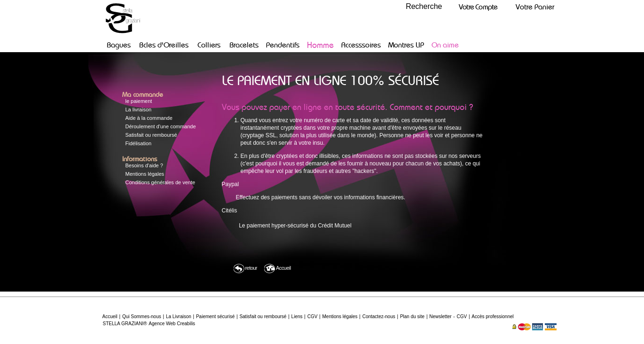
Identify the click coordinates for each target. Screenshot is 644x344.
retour (245, 269)
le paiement (139, 101)
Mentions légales (145, 174)
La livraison (139, 109)
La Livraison (179, 317)
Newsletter (440, 317)
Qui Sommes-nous (142, 317)
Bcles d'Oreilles (164, 45)
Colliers (209, 45)
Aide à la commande (149, 118)
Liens (297, 317)
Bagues (119, 45)
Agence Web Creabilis (172, 324)
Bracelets (244, 45)
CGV (313, 317)
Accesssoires (361, 45)
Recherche (424, 6)
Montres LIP (406, 45)
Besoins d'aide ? (144, 165)
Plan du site (412, 317)
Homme (320, 45)
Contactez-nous (379, 317)
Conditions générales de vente (161, 182)
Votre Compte (478, 7)
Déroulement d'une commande (161, 126)
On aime (445, 45)
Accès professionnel (493, 317)
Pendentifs (283, 45)
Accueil (278, 269)
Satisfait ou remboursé (151, 135)
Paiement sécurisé (215, 317)
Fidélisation (139, 143)
